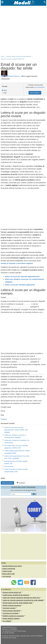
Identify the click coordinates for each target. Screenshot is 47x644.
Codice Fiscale (7, 571)
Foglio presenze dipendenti (11, 611)
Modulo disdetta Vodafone (11, 618)
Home (2, 56)
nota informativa (39, 87)
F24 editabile (7, 621)
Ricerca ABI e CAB (8, 574)
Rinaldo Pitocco (14, 76)
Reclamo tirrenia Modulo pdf (12, 592)
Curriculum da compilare (11, 613)
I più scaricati (7, 576)
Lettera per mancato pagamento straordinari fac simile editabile (23, 600)
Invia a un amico (7, 483)
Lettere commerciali (9, 569)
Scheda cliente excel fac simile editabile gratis (17, 603)
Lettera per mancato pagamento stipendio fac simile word (21, 598)
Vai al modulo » (35, 93)
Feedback (21, 483)
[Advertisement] (23, 30)
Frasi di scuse (9, 466)
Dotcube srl (13, 627)
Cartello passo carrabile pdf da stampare (16, 595)
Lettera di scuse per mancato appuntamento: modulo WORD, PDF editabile (16, 430)
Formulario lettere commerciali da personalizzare (19, 56)
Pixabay (4, 419)
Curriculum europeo (9, 608)
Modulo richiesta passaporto (12, 605)
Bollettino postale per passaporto (13, 616)
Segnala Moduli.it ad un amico (12, 566)
